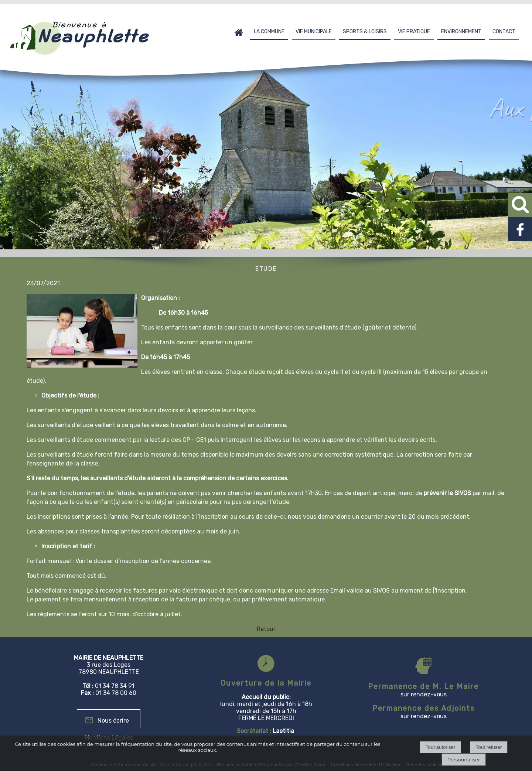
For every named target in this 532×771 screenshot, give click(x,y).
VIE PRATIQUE (414, 32)
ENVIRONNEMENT (461, 32)
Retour (266, 629)
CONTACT (504, 32)
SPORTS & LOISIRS (365, 32)
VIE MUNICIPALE (314, 32)
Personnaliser (464, 760)
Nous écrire (113, 721)
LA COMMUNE (269, 32)
